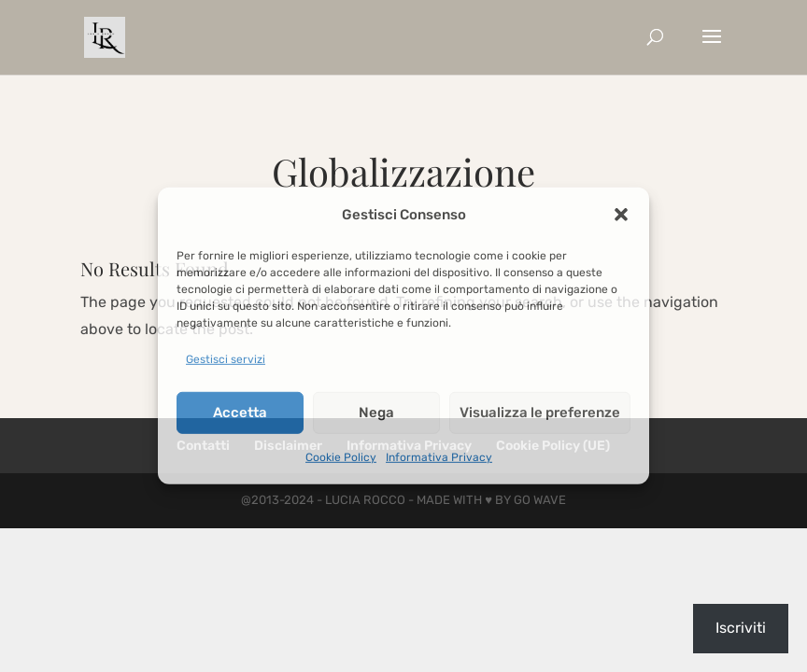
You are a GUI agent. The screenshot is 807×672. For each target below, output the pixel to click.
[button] (621, 215)
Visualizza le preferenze (540, 413)
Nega (376, 413)
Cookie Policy (341, 456)
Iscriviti (741, 628)
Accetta (240, 413)
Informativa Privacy (439, 456)
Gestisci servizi (226, 359)
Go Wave (540, 500)
